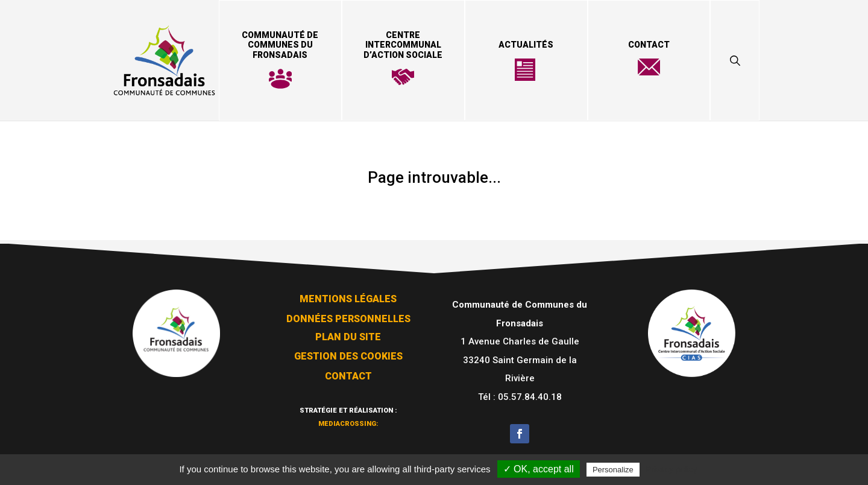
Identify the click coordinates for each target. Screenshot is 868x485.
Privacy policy (671, 469)
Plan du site (348, 333)
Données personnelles (348, 315)
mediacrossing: (348, 418)
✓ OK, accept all (539, 469)
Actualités (526, 45)
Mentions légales (348, 295)
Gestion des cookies (348, 353)
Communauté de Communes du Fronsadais (280, 45)
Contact (649, 45)
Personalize (613, 470)
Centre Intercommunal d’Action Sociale (403, 45)
